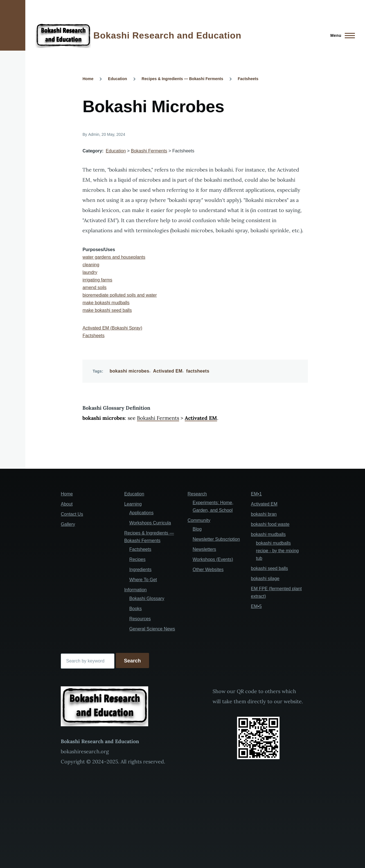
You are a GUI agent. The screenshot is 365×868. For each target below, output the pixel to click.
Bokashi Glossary (147, 598)
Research (197, 494)
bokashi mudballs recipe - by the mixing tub (277, 551)
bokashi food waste (270, 524)
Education (118, 79)
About (67, 504)
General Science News (152, 629)
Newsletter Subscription (216, 539)
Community (199, 520)
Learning (133, 504)
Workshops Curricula (150, 523)
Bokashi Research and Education (167, 35)
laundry (90, 272)
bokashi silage (265, 579)
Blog (197, 529)
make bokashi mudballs (106, 303)
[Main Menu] (341, 35)
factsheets (198, 371)
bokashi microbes (129, 371)
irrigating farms (97, 280)
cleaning (91, 265)
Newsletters (204, 549)
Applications (141, 513)
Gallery (68, 524)
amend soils (94, 288)
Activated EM (168, 371)
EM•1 (256, 494)
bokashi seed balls (269, 568)
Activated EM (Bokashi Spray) (112, 328)
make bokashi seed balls (107, 310)
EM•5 (256, 606)
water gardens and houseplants (114, 257)
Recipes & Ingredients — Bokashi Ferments (182, 79)
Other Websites (208, 570)
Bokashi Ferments (149, 151)
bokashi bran (264, 514)
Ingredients (140, 570)
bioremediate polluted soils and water (120, 295)
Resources (140, 619)
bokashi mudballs (268, 534)
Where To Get (143, 580)
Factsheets (248, 79)
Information (136, 590)
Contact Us (72, 514)
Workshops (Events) (213, 559)
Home (88, 79)
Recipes (138, 559)
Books (136, 609)
